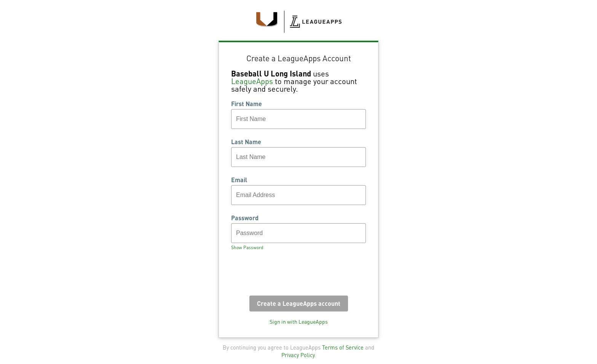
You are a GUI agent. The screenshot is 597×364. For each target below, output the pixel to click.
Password (245, 218)
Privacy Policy (298, 355)
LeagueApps (252, 81)
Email (239, 180)
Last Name (246, 142)
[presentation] (289, 275)
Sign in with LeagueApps (299, 321)
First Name (247, 104)
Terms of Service (343, 347)
